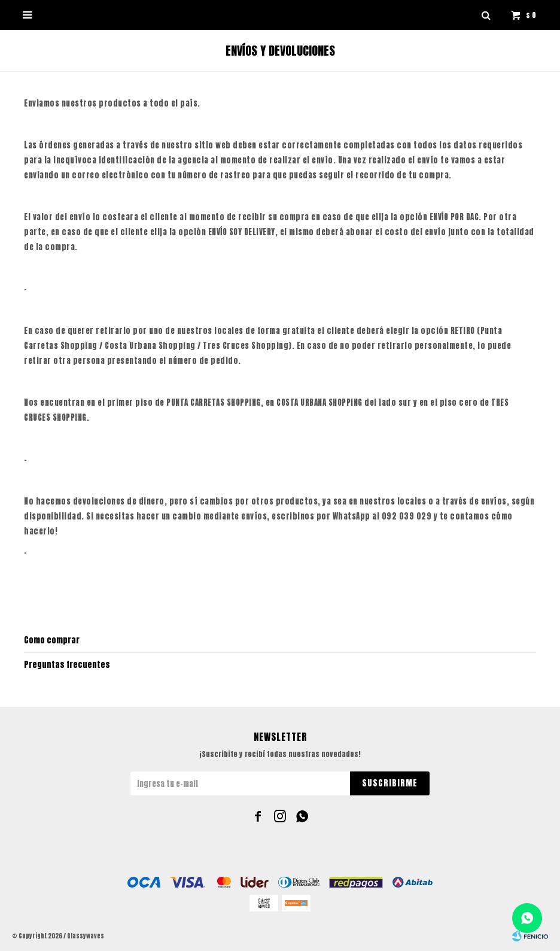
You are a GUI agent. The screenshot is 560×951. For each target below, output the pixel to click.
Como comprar (52, 640)
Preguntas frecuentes (67, 665)
